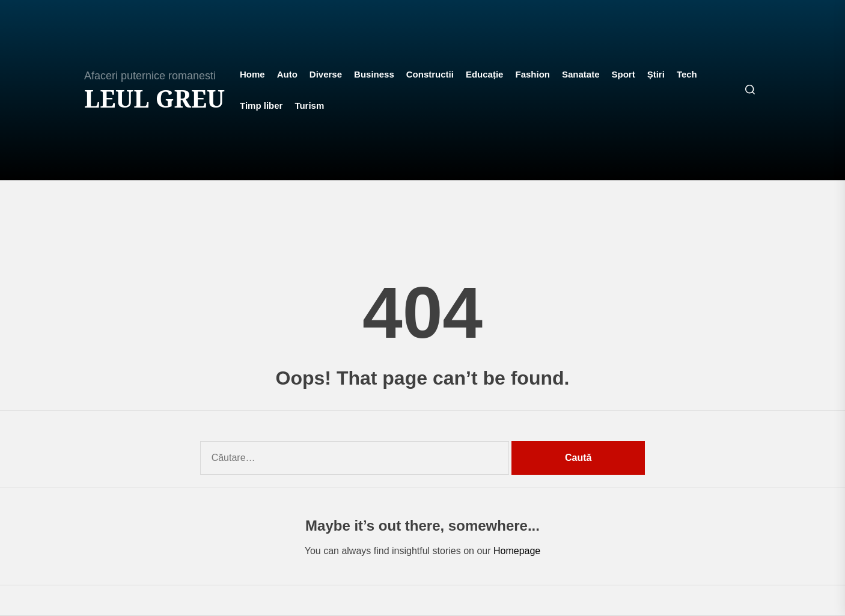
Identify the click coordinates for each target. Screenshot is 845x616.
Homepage (517, 551)
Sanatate (581, 74)
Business (374, 74)
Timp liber (261, 105)
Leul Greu (154, 99)
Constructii (430, 74)
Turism (309, 105)
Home (252, 74)
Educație (485, 74)
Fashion (532, 74)
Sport (624, 74)
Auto (287, 74)
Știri (656, 74)
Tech (687, 74)
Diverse (326, 74)
